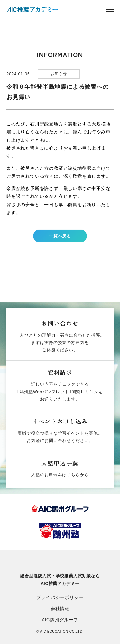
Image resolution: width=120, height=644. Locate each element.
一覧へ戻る (60, 239)
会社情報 (60, 609)
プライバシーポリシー (60, 597)
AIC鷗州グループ (60, 620)
